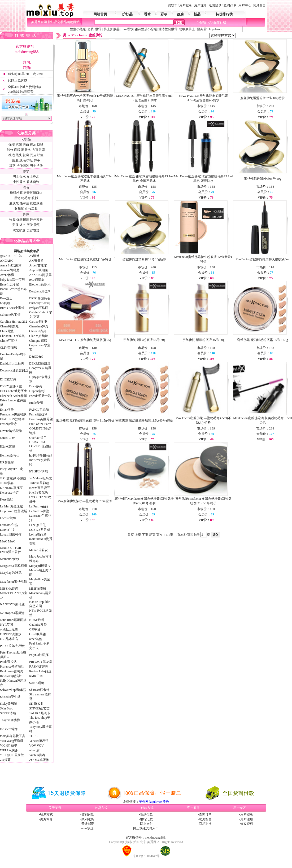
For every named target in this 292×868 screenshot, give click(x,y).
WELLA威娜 (9, 750)
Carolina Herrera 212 (14, 322)
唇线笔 (14, 203)
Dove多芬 (36, 386)
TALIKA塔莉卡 (40, 713)
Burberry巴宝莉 (40, 303)
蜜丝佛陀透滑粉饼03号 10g (263, 179)
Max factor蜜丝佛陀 (13, 582)
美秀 (166, 802)
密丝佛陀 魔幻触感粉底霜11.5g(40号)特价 (144, 420)
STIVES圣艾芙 (39, 708)
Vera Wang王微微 (12, 741)
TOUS (33, 736)
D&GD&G (36, 357)
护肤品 (127, 14)
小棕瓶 (201, 22)
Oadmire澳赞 (38, 625)
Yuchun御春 (37, 755)
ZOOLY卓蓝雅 (39, 760)
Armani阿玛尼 (10, 270)
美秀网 (144, 802)
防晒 (40, 144)
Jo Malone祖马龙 (41, 478)
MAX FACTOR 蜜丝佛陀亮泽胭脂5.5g (85, 340)
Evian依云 (7, 410)
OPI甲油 (35, 629)
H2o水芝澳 (8, 446)
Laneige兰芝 (38, 525)
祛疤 (12, 155)
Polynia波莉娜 (39, 655)
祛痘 (40, 155)
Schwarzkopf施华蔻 (13, 690)
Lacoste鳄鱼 (8, 518)
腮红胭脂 (36, 203)
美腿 (15, 225)
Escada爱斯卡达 (40, 396)
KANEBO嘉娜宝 (11, 488)
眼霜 (98, 29)
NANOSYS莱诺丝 (12, 604)
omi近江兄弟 (9, 629)
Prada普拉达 (8, 662)
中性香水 (19, 182)
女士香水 (33, 177)
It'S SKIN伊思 (39, 471)
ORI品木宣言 (9, 639)
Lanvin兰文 (8, 530)
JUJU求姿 (7, 483)
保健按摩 (23, 220)
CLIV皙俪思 (8, 348)
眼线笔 (19, 209)
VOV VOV (36, 746)
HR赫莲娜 (7, 462)
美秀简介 (46, 819)
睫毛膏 (26, 198)
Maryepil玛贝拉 (40, 566)
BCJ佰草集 (37, 280)
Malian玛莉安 (38, 550)
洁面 (35, 150)
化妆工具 (31, 209)
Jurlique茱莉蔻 (39, 483)
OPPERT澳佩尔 (11, 634)
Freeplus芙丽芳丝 (41, 419)
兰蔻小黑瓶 (78, 29)
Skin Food (7, 708)
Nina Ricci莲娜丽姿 (13, 620)
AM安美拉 (36, 261)
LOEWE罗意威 (40, 530)
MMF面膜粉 (38, 589)
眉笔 (17, 198)
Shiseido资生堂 (10, 697)
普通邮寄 (88, 824)
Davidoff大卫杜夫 (12, 363)
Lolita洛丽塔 (38, 534)
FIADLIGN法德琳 (12, 419)
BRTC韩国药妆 (40, 298)
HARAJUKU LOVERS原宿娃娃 (40, 446)
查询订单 (230, 5)
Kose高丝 (6, 499)
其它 (12, 166)
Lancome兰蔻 (9, 525)
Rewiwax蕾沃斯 (11, 676)
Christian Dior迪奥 (12, 336)
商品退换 (205, 824)
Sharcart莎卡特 (39, 690)
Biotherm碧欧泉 (40, 284)
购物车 (173, 5)
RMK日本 (36, 676)
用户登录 (186, 5)
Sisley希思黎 (9, 704)
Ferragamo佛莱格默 (13, 414)
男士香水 (19, 177)
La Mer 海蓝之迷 (12, 506)
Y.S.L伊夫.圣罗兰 (12, 755)
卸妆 (10, 150)
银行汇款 (146, 819)
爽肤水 (26, 150)
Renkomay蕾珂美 (12, 671)
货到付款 (88, 814)
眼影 (35, 198)
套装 (90, 29)
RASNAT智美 (39, 667)
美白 (26, 144)
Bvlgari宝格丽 (39, 308)
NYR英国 (6, 625)
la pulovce (216, 29)
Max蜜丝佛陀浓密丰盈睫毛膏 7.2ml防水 (85, 501)
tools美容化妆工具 (13, 736)
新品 (197, 14)
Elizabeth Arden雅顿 (14, 396)
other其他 (36, 639)
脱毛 (23, 160)
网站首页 (100, 14)
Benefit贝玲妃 (9, 284)
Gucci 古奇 (7, 438)
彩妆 (164, 14)
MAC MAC (8, 541)
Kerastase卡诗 (9, 493)
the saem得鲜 (9, 729)
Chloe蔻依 (7, 331)
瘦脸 (15, 160)
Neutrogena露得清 (12, 613)
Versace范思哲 (39, 741)
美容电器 (33, 230)
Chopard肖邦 (38, 331)
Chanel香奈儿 (9, 326)
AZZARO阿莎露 (40, 275)
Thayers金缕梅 (10, 720)
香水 (147, 14)
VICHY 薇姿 (9, 746)
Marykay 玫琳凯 (11, 573)
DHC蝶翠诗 (8, 379)
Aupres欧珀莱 (39, 270)
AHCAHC (7, 261)
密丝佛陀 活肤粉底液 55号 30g (144, 340)
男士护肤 (36, 166)
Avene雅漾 (7, 275)
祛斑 (26, 155)
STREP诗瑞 (8, 713)
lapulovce (156, 802)
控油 (33, 144)
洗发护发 (19, 230)
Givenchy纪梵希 (11, 431)
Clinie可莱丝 (9, 341)
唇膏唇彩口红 (33, 193)
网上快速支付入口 (146, 828)
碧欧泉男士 (187, 29)
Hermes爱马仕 (10, 455)
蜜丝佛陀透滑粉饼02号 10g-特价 (263, 98)
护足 (30, 160)
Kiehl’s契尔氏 (39, 493)
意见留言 (259, 5)
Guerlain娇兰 (38, 438)
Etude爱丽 (36, 403)
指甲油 (24, 203)
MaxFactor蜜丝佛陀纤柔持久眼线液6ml (262, 259)
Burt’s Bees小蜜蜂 (12, 308)
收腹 (12, 220)
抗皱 (19, 144)
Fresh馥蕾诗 (8, 424)
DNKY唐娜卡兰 (11, 386)
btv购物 (5, 303)
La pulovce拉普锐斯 (14, 511)
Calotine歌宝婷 (10, 315)
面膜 (17, 150)
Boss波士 (6, 298)
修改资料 (247, 824)
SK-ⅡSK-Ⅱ (36, 704)
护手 (37, 160)
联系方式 (46, 814)
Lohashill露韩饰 (11, 534)
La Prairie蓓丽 (39, 506)
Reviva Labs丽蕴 (40, 671)
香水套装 (33, 182)
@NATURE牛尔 (11, 256)
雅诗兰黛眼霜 (168, 29)
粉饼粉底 (16, 193)
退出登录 (215, 5)
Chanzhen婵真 (39, 326)
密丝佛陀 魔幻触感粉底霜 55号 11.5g (263, 340)
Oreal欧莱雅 (38, 634)
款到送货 (88, 819)
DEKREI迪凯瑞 (40, 363)
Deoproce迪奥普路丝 (14, 370)
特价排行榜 (224, 14)
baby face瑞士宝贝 (12, 280)
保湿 (12, 144)
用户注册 (201, 5)
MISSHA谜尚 (9, 589)
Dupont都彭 (37, 391)
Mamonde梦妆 (10, 559)
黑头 (19, 155)
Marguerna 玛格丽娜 (14, 566)
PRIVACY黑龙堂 (41, 662)
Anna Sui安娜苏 (11, 265)
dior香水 (127, 29)
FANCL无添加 (39, 410)
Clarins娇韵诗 (39, 336)
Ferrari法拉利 (38, 414)
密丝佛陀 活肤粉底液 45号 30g (204, 340)
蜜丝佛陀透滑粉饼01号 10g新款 (144, 259)
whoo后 (34, 750)
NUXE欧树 (37, 620)
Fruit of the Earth (40, 424)
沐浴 (23, 225)
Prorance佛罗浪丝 (12, 667)
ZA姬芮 (5, 760)
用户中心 (245, 5)
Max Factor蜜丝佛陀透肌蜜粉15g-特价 (85, 259)
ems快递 (88, 828)
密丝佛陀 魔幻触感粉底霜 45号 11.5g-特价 (85, 420)
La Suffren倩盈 (39, 511)
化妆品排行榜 (217, 22)
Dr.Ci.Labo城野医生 (14, 391)
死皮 (33, 155)
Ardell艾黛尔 (38, 265)
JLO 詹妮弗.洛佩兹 (13, 478)
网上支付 (146, 824)
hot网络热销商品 (41, 455)
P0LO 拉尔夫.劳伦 (13, 646)
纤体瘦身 (36, 220)
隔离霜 (201, 29)
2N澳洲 (34, 256)
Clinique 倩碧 (38, 341)
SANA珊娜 (37, 683)
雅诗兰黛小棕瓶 (146, 29)
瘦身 (181, 14)
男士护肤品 (112, 29)
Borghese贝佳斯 (40, 291)
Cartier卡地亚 (38, 322)
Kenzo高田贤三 (40, 488)
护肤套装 (23, 166)
